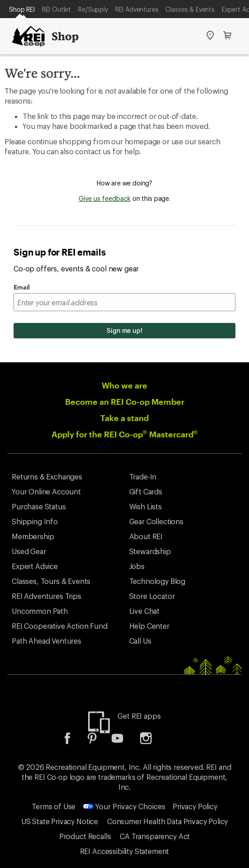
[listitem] (74, 741)
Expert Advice (35, 566)
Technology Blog (157, 581)
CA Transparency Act (155, 836)
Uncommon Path (40, 611)
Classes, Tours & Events (51, 581)
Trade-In (143, 477)
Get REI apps (139, 716)
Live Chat (145, 611)
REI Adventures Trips (47, 596)
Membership (33, 536)
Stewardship (150, 551)
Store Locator (152, 596)
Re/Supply (93, 9)
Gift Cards (146, 491)
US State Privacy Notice (60, 821)
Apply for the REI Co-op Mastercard (125, 434)
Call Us (140, 641)
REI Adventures (137, 9)
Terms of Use (54, 806)
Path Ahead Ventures (47, 641)
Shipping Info (35, 521)
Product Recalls (85, 836)
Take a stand (125, 418)
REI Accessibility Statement (125, 851)
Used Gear (29, 551)
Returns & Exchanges (47, 477)
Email (22, 287)
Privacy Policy (195, 806)
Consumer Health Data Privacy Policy (167, 821)
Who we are (125, 385)
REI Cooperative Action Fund (60, 626)
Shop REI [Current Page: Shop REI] (22, 9)
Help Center (149, 626)
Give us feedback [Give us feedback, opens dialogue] (105, 198)
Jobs (137, 566)
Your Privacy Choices (124, 806)
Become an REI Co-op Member (125, 402)
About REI (146, 536)
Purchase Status (39, 506)
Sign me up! (125, 330)
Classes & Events (190, 9)
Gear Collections (156, 521)
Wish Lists (146, 506)
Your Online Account (46, 491)
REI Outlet (56, 9)
